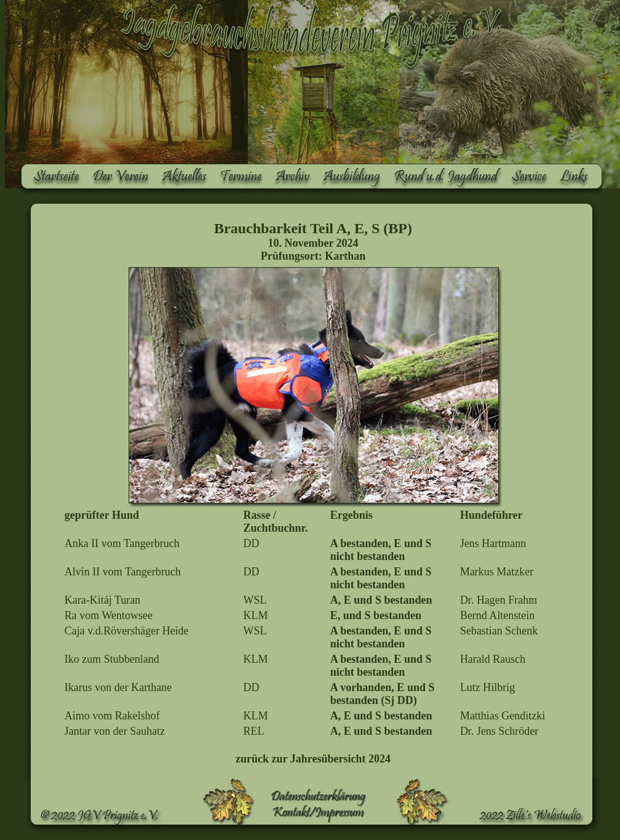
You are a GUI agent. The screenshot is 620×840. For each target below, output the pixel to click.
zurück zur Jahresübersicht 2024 (313, 759)
